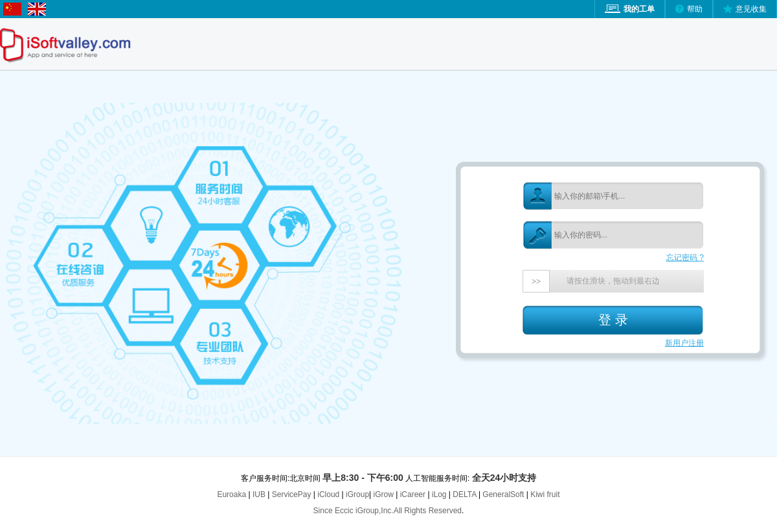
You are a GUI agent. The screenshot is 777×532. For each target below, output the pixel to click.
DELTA (466, 494)
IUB (259, 494)
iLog (439, 494)
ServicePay (293, 494)
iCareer (413, 494)
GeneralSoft (503, 494)
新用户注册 (684, 343)
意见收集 (751, 9)
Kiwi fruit (545, 494)
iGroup (357, 494)
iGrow (384, 494)
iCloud (328, 494)
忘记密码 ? (685, 258)
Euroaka (231, 494)
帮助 (695, 9)
